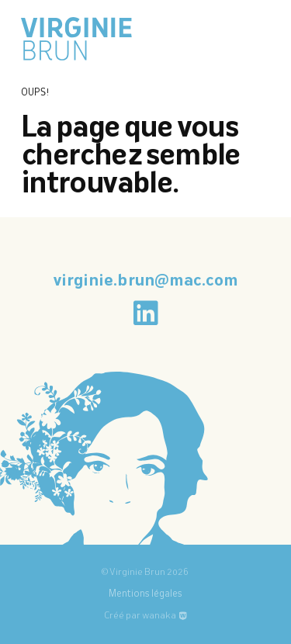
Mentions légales (145, 594)
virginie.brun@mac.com (145, 282)
